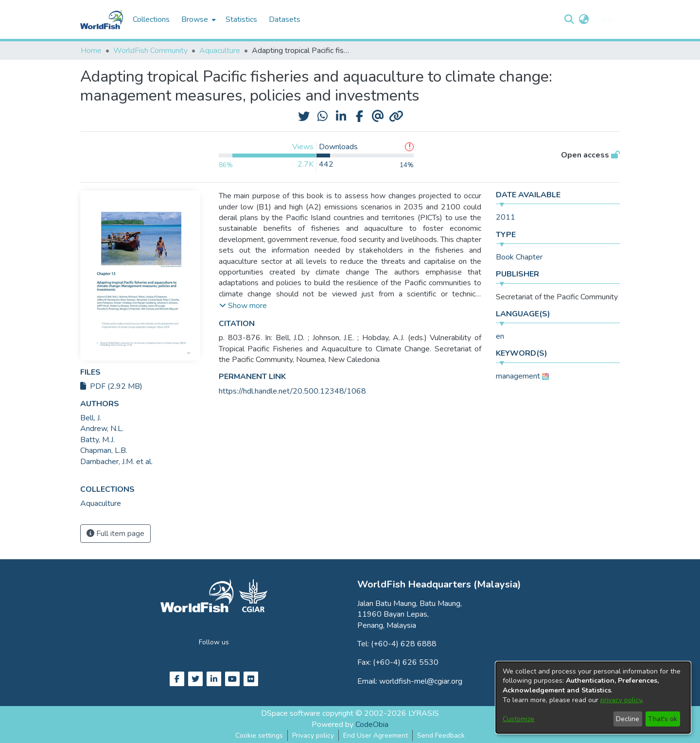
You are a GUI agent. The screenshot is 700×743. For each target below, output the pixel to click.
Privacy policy (313, 735)
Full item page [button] (115, 534)
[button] (569, 19)
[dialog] (593, 698)
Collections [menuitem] (151, 19)
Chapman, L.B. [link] (104, 450)
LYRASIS (424, 713)
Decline (628, 719)
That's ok (663, 719)
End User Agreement (376, 735)
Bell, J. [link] (91, 418)
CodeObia (372, 725)
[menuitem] (198, 19)
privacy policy (621, 700)
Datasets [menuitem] (285, 19)
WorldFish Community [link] (150, 51)
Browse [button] (195, 19)
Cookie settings (259, 735)
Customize (518, 719)
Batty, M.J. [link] (97, 440)
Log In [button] (604, 19)
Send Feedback (441, 735)
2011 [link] (506, 217)
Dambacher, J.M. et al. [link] (116, 462)
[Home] (102, 19)
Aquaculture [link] (220, 51)
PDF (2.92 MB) (111, 386)
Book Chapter (519, 257)
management (518, 376)
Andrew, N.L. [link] (102, 429)
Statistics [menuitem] (241, 19)
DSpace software (291, 713)
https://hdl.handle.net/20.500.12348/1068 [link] (292, 391)
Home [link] (91, 51)
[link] (101, 503)
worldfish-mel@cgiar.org (421, 681)
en (500, 336)
